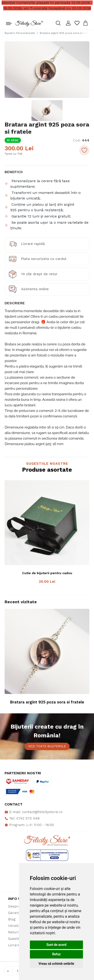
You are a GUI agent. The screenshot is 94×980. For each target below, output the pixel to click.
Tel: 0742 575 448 (22, 818)
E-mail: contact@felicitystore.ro (34, 812)
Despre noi (17, 906)
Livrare (14, 945)
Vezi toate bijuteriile (47, 746)
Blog (12, 919)
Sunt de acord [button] (56, 945)
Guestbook (17, 939)
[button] (68, 23)
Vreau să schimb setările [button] (56, 964)
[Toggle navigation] (9, 22)
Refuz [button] (56, 954)
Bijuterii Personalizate (20, 33)
